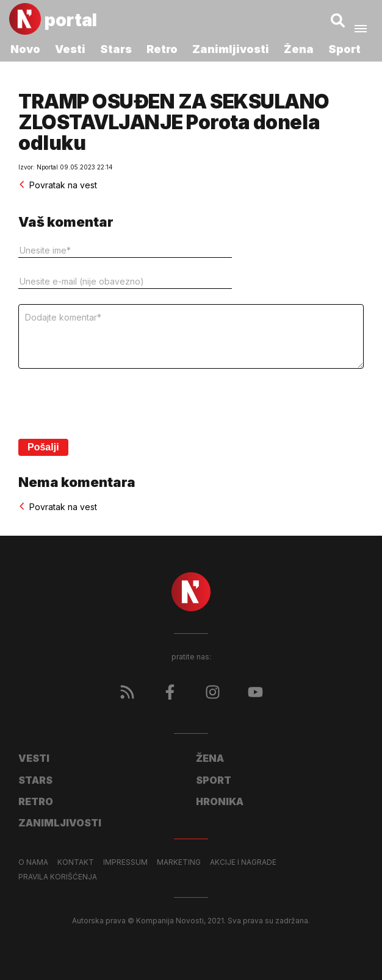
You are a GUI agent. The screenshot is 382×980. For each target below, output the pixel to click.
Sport (344, 49)
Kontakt (76, 862)
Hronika (220, 801)
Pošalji (43, 447)
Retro (162, 49)
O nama (33, 862)
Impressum (125, 862)
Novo (25, 49)
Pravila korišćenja (58, 877)
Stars (116, 49)
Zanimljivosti (231, 49)
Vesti (70, 49)
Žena (299, 49)
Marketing (179, 862)
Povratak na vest (58, 185)
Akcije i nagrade (243, 862)
